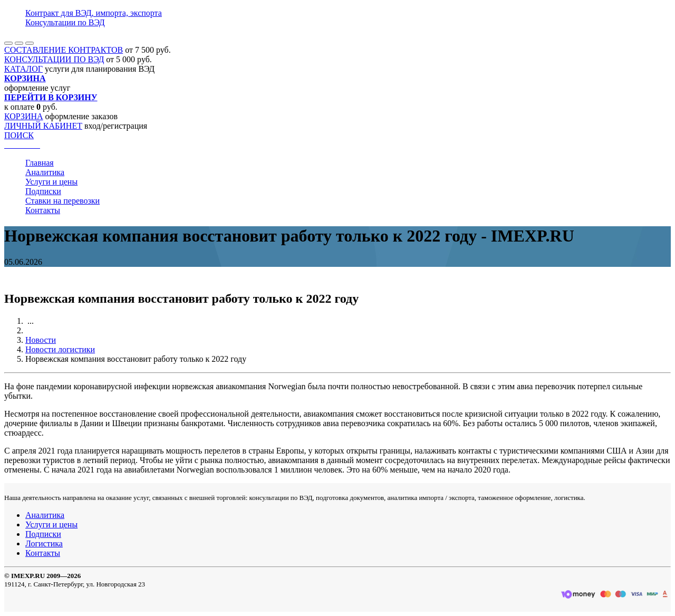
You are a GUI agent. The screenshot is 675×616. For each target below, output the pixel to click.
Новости (41, 340)
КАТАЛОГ (23, 69)
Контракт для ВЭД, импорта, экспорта (94, 13)
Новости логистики (60, 349)
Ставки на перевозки (62, 201)
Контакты (43, 210)
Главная (40, 163)
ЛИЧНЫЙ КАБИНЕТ (43, 126)
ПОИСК (19, 135)
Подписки (43, 191)
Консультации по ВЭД (65, 22)
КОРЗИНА (24, 116)
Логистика (44, 543)
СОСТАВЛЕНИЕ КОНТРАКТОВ (64, 50)
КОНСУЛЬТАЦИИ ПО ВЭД (54, 59)
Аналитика (45, 172)
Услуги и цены (51, 182)
